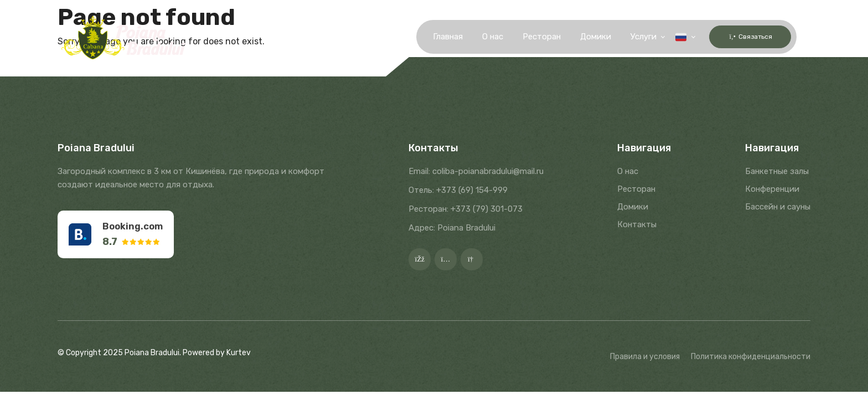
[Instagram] (446, 259)
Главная (434, 37)
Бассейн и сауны (778, 207)
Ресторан (528, 37)
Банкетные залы (777, 171)
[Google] (472, 259)
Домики (582, 37)
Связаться (743, 37)
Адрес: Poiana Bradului (452, 228)
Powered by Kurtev (217, 353)
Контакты (637, 224)
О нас (479, 37)
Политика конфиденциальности (751, 357)
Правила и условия (645, 357)
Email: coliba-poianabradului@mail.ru (476, 171)
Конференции (772, 189)
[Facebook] (420, 259)
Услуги (630, 37)
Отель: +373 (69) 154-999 (458, 190)
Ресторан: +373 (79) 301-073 (466, 209)
